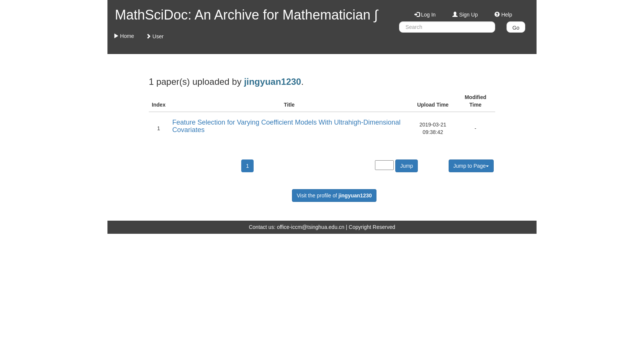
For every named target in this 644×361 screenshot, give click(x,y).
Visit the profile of (334, 196)
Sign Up (465, 15)
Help (503, 15)
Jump (407, 166)
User (155, 36)
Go (516, 28)
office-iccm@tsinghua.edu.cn (311, 227)
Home (124, 36)
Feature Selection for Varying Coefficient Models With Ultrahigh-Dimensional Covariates (286, 126)
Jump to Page (471, 166)
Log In (425, 15)
